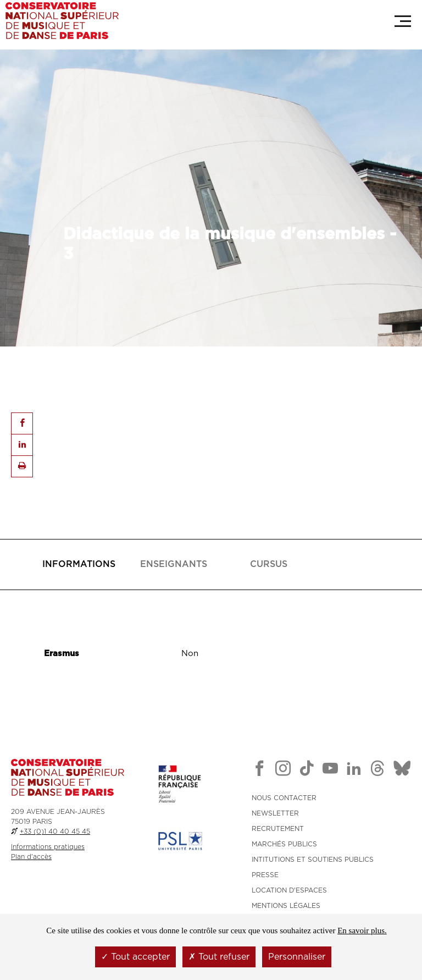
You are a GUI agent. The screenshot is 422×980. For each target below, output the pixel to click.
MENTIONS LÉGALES (286, 906)
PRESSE (265, 875)
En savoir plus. (362, 931)
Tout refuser (219, 957)
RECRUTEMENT (278, 829)
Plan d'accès (31, 857)
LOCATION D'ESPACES (289, 890)
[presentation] (79, 565)
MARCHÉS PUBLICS (284, 844)
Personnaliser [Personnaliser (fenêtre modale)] (297, 957)
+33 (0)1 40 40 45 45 (55, 832)
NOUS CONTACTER (284, 798)
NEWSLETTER (275, 813)
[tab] (79, 565)
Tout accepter (135, 957)
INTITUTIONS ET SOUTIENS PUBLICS (313, 860)
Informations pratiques (48, 847)
